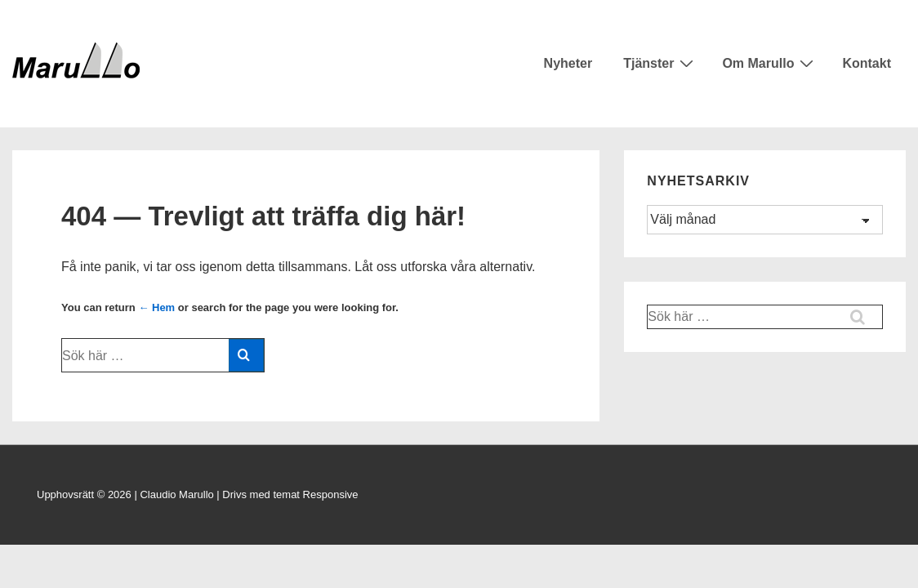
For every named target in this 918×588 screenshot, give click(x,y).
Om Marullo (770, 63)
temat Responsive (315, 494)
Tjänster (660, 63)
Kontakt (867, 63)
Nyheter (568, 63)
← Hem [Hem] (156, 307)
